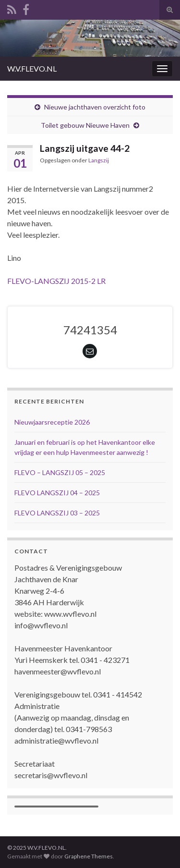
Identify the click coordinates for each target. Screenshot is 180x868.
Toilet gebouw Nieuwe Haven (85, 125)
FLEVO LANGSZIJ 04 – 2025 (57, 493)
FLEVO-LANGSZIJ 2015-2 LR (56, 281)
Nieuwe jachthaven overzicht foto (95, 107)
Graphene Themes (89, 856)
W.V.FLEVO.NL (32, 68)
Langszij (99, 160)
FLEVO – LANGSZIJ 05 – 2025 (60, 472)
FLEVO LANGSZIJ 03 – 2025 (57, 513)
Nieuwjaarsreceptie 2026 (52, 422)
